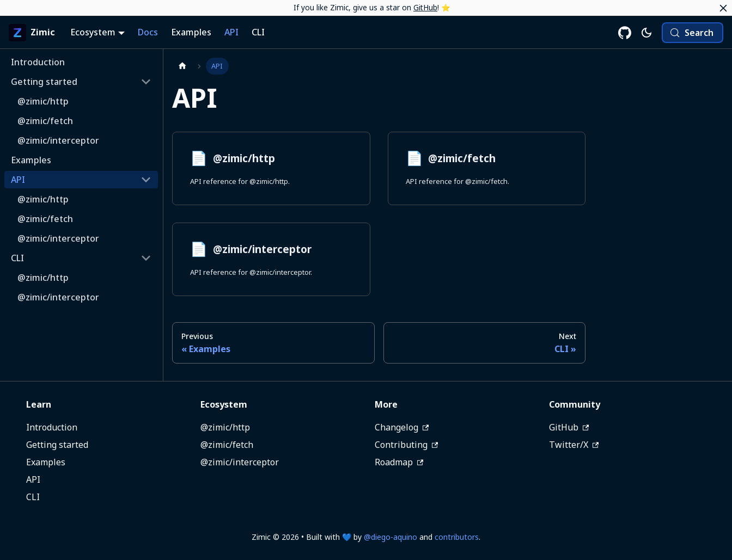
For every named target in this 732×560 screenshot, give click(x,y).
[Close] (723, 8)
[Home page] (182, 66)
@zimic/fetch (227, 445)
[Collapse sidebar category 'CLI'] (146, 258)
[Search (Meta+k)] (693, 33)
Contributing (406, 445)
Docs (148, 32)
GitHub (425, 7)
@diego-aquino (391, 537)
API (231, 32)
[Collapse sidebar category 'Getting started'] (146, 82)
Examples (191, 32)
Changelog (402, 427)
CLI (258, 32)
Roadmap (399, 462)
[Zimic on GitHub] (625, 33)
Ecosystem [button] (93, 32)
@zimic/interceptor (240, 462)
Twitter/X (574, 445)
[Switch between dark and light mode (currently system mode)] (646, 33)
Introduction (52, 427)
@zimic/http (225, 427)
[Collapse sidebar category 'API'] (146, 180)
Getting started (57, 445)
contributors (457, 537)
